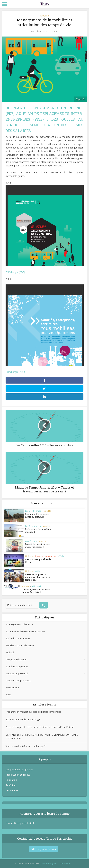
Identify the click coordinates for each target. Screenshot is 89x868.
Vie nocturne (12, 688)
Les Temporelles (33, 526)
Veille (62, 556)
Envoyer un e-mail (44, 849)
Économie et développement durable (25, 632)
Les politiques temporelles (20, 770)
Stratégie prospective (17, 667)
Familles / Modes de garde (20, 646)
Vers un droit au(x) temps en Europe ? (25, 746)
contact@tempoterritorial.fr (20, 823)
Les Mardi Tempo (33, 511)
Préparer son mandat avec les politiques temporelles (33, 712)
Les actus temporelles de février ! (38, 561)
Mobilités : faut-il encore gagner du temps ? (38, 546)
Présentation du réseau (18, 775)
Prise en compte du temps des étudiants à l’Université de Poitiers (40, 727)
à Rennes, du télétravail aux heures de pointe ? (36, 591)
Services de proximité (17, 674)
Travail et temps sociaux (46, 556)
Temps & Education (16, 660)
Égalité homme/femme (18, 639)
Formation (11, 780)
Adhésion (11, 785)
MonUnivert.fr (67, 864)
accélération (31, 541)
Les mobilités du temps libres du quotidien (37, 515)
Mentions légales (49, 864)
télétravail (36, 587)
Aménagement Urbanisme (19, 625)
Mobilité (44, 16)
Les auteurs (12, 790)
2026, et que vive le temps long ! (23, 720)
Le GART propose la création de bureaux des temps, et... (38, 577)
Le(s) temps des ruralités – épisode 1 (39, 530)
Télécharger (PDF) (15, 272)
